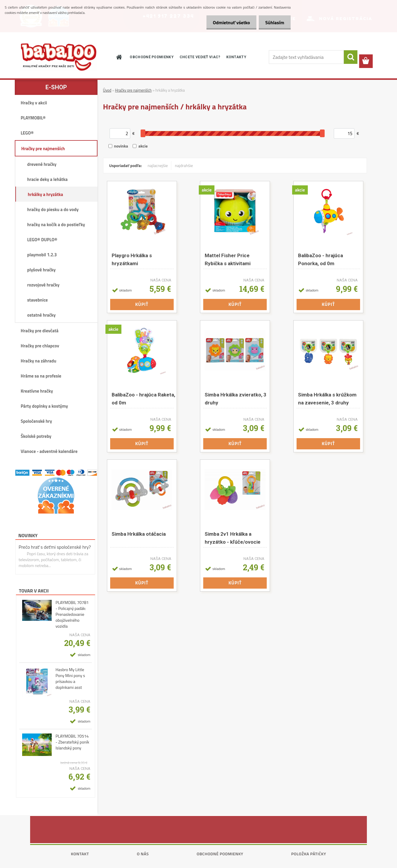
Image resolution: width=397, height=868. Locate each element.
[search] (351, 57)
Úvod (107, 90)
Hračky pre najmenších (134, 90)
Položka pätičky (309, 854)
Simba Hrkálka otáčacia (139, 534)
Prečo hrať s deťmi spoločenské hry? (55, 547)
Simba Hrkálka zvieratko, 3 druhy (236, 399)
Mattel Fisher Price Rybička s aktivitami (228, 259)
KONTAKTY (236, 57)
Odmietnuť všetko (229, 22)
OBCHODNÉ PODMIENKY (152, 57)
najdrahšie (184, 165)
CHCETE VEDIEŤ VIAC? (200, 57)
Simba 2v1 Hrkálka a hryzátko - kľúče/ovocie (233, 538)
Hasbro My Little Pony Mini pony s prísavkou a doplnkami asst (70, 678)
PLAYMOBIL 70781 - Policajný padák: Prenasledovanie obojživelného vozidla (72, 614)
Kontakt (80, 854)
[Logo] (58, 57)
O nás (143, 854)
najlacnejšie (158, 165)
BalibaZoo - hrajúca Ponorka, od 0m (320, 259)
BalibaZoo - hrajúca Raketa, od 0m (143, 399)
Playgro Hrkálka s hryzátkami (132, 259)
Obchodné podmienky (220, 854)
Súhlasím (274, 22)
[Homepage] (118, 57)
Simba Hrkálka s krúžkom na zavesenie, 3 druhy (327, 399)
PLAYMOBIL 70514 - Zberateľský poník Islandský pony (72, 742)
